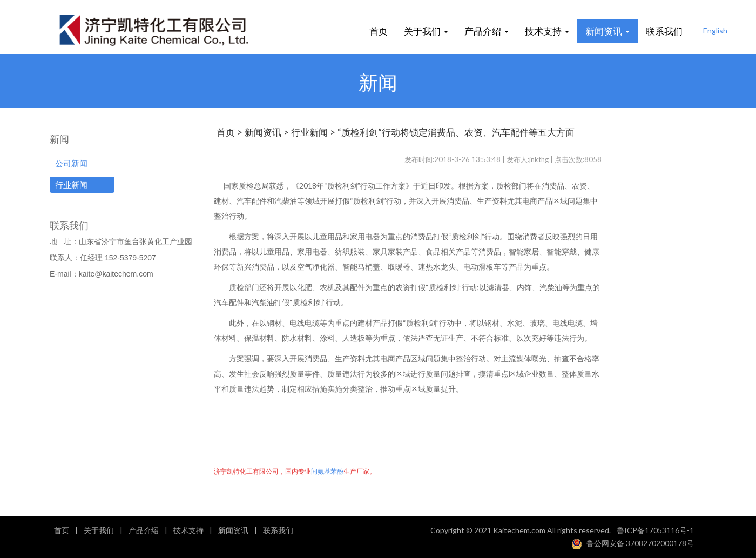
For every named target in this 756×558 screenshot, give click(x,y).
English (715, 31)
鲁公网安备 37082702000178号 (640, 543)
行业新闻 (71, 185)
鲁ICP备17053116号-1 (655, 530)
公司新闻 (71, 163)
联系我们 (664, 31)
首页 (379, 31)
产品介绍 (487, 31)
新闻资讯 (607, 31)
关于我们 (426, 31)
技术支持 (547, 31)
